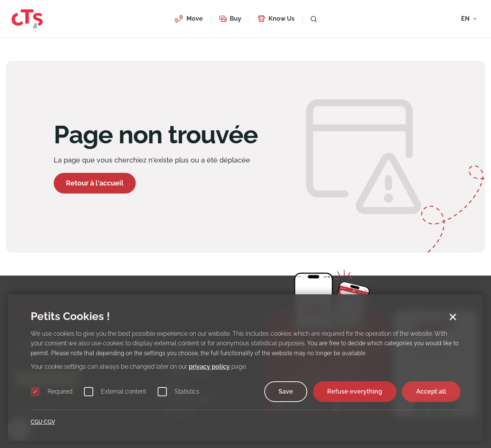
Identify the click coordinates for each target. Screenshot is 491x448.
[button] (189, 19)
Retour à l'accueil (95, 183)
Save (286, 391)
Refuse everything (355, 391)
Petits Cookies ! (70, 316)
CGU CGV (43, 422)
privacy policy (209, 367)
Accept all (431, 391)
